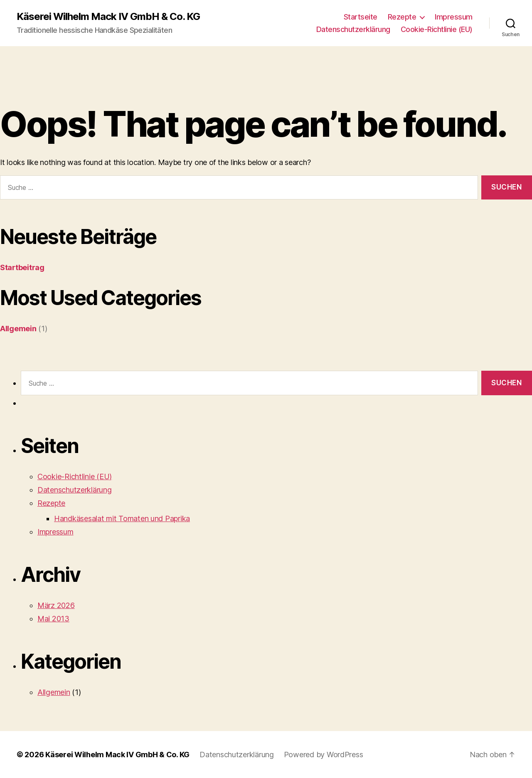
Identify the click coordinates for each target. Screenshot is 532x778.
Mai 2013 (53, 619)
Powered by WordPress (324, 755)
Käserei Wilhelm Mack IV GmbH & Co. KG (108, 17)
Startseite (361, 17)
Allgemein (18, 329)
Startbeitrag (22, 267)
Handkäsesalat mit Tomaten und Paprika (122, 518)
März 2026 (56, 605)
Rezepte (402, 17)
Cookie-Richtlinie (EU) (437, 29)
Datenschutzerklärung (353, 29)
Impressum (454, 17)
